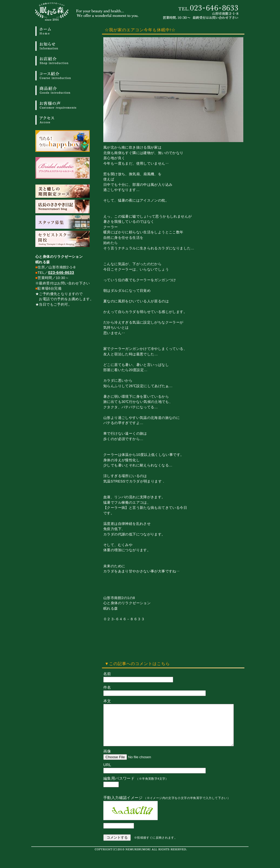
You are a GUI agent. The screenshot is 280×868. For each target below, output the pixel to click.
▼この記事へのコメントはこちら (137, 664)
